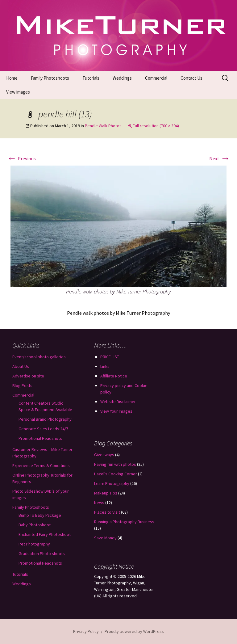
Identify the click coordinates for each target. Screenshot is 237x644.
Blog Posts (22, 385)
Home (12, 78)
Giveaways (104, 455)
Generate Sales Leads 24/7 (43, 429)
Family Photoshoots (50, 78)
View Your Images (116, 411)
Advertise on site (28, 376)
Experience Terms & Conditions (41, 465)
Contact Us (191, 78)
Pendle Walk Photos (103, 126)
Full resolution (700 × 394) (156, 126)
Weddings (122, 78)
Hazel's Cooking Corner (116, 474)
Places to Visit (107, 512)
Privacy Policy (86, 631)
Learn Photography (112, 483)
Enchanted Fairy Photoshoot (45, 534)
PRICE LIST (110, 357)
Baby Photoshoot (35, 525)
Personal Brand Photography (45, 419)
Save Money (105, 538)
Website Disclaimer (118, 402)
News (99, 503)
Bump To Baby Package (40, 515)
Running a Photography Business (124, 522)
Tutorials (91, 78)
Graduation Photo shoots (42, 554)
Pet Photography (34, 544)
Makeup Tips (106, 493)
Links (105, 366)
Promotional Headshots (40, 438)
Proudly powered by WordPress (134, 631)
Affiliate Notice (114, 376)
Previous (21, 158)
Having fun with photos (115, 464)
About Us (21, 366)
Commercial (156, 78)
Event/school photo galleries (39, 357)
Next (220, 158)
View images (18, 92)
